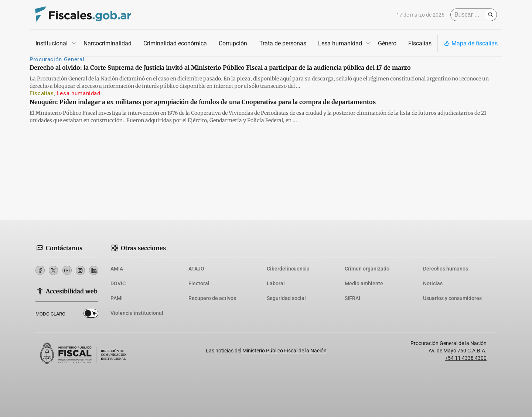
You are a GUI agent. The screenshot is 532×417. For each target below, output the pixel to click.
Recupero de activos (212, 298)
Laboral (276, 283)
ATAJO (196, 269)
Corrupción (233, 43)
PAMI (117, 298)
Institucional (52, 43)
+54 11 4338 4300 (466, 358)
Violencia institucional (137, 313)
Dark (91, 313)
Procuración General (57, 59)
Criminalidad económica (175, 43)
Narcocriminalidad (108, 43)
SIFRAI (352, 298)
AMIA (117, 269)
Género (387, 43)
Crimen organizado (367, 269)
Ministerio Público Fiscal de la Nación (284, 351)
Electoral (199, 283)
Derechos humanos (446, 269)
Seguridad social (286, 298)
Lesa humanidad (340, 43)
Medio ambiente (364, 283)
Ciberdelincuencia (288, 269)
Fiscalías (420, 43)
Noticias (433, 283)
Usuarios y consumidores (452, 298)
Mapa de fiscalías (471, 43)
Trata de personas (283, 43)
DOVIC (118, 283)
